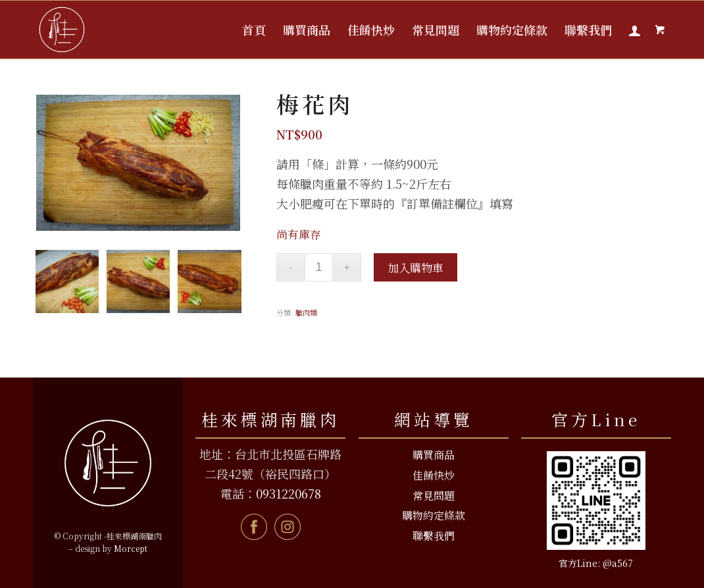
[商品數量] (319, 267)
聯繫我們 (434, 536)
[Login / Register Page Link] (635, 30)
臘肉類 (306, 312)
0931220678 (289, 493)
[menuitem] (254, 30)
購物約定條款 (434, 515)
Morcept (131, 548)
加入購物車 (415, 267)
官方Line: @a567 (596, 563)
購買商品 (434, 455)
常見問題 (434, 496)
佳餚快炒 (434, 475)
